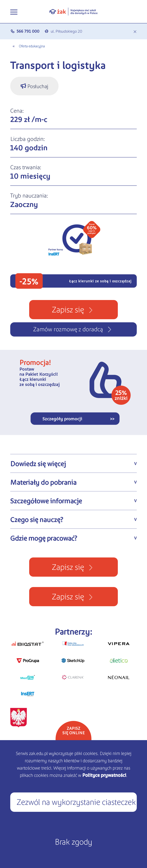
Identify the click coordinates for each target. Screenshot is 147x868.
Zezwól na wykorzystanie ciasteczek (76, 801)
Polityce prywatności (104, 775)
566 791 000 (28, 31)
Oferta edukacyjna (32, 46)
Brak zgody (73, 841)
